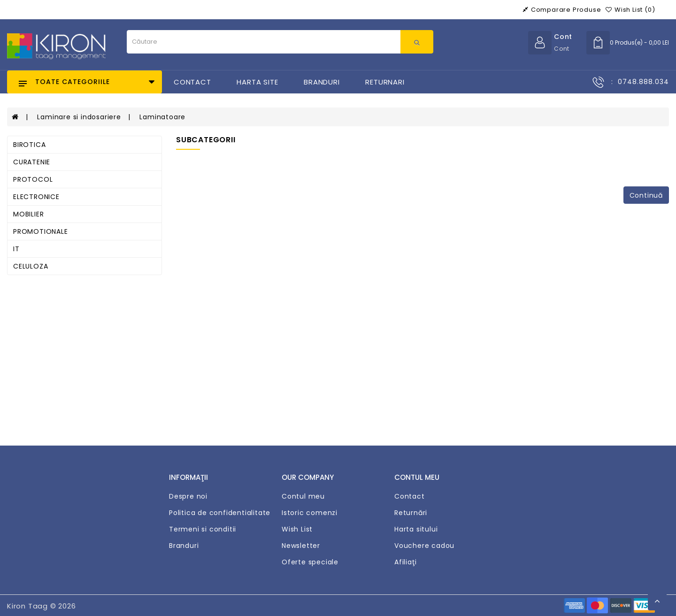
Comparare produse (562, 10)
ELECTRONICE (36, 197)
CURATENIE (32, 162)
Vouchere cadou (424, 546)
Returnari (385, 82)
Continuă (646, 195)
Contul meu (303, 496)
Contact (192, 82)
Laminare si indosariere (79, 117)
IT (16, 249)
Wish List (297, 529)
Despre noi (188, 496)
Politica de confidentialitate (220, 513)
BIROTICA (29, 145)
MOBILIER (28, 214)
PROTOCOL (33, 179)
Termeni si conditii (203, 529)
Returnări (411, 513)
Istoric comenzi (310, 513)
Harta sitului (416, 529)
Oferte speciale (310, 562)
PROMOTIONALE (41, 231)
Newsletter (301, 546)
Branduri (322, 82)
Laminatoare (162, 117)
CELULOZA (31, 266)
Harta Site (257, 82)
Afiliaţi (405, 562)
